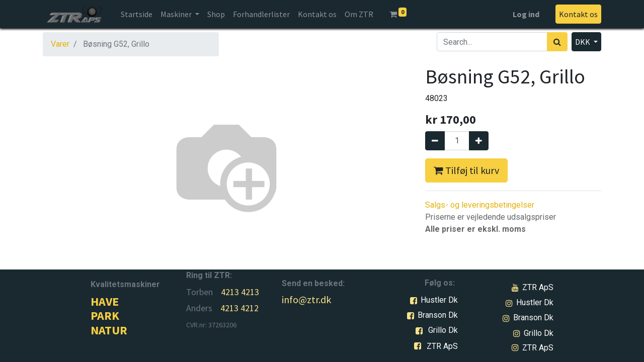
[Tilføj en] (479, 141)
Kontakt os (578, 14)
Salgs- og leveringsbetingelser (480, 205)
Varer (60, 44)
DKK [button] (583, 42)
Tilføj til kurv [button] (466, 170)
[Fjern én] (435, 141)
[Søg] (557, 42)
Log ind (526, 14)
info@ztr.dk (306, 299)
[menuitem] (137, 14)
